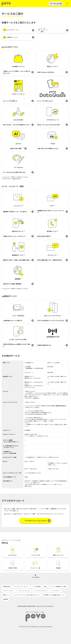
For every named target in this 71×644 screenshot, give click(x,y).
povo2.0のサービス (11, 30)
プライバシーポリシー (9, 591)
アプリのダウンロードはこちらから (36, 521)
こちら (60, 424)
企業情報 (5, 599)
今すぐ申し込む (54, 4)
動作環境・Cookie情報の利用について (54, 595)
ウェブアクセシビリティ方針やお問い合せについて (27, 595)
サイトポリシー (56, 591)
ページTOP (35, 577)
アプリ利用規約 (36, 586)
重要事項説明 (7, 586)
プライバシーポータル (24, 591)
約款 (45, 586)
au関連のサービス (11, 37)
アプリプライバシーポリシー (21, 586)
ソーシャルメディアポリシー (41, 591)
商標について (7, 595)
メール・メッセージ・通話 (43, 30)
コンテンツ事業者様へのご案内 (58, 586)
